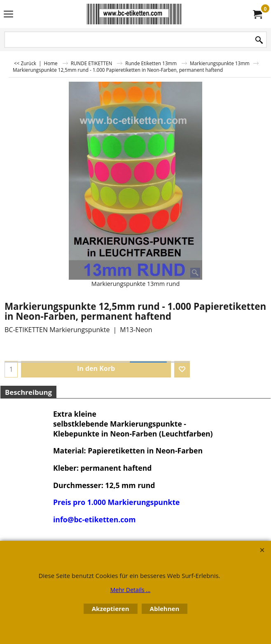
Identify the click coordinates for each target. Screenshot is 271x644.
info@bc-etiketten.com (94, 519)
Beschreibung (28, 392)
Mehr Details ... (131, 590)
